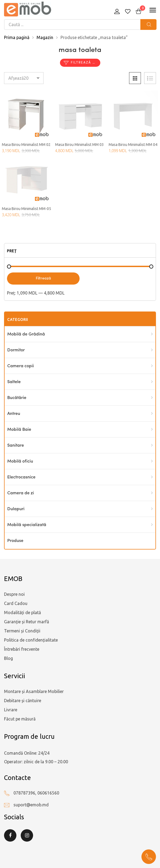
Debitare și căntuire (23, 701)
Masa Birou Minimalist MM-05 (26, 209)
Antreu (14, 414)
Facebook (10, 835)
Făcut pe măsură (20, 719)
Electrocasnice (21, 477)
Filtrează (43, 278)
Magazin (45, 37)
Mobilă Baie (19, 430)
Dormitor (16, 350)
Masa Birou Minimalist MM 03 (79, 145)
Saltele (14, 382)
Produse (15, 541)
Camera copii (21, 366)
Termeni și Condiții (22, 631)
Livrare (11, 710)
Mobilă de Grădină (26, 334)
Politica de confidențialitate (31, 640)
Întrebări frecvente (22, 649)
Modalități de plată (22, 612)
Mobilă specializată (27, 525)
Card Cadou (16, 603)
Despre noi (14, 594)
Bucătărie (17, 398)
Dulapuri (16, 509)
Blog (8, 658)
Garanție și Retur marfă (26, 622)
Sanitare (16, 446)
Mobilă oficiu (20, 461)
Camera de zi (21, 493)
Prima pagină (17, 37)
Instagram (27, 835)
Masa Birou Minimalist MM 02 (26, 145)
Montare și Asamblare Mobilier (34, 691)
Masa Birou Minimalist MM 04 (133, 145)
